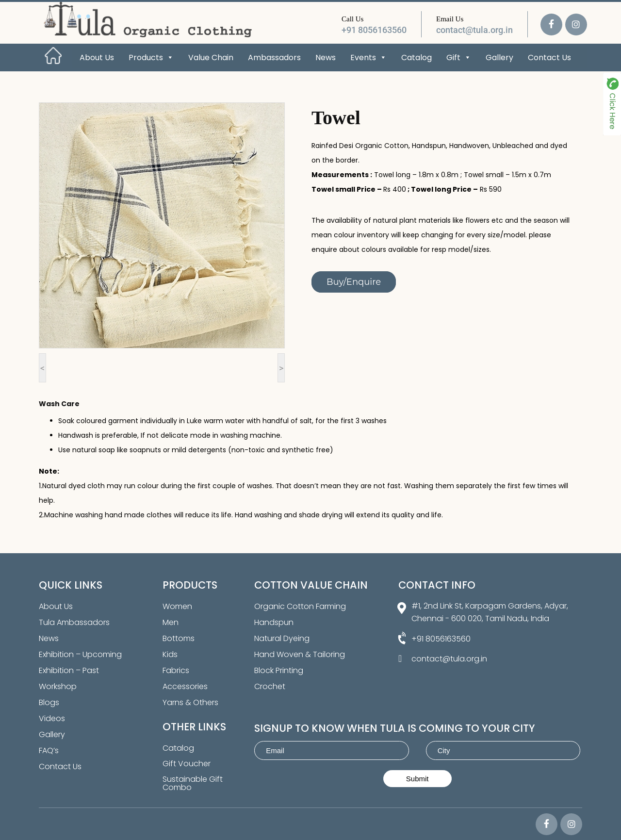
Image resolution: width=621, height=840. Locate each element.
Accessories (185, 686)
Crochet (270, 686)
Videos (52, 718)
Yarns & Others (190, 702)
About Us (97, 58)
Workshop (58, 686)
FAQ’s (49, 750)
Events (368, 58)
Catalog (417, 58)
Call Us (352, 19)
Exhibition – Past (69, 670)
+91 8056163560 (374, 30)
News (326, 58)
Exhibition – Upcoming (80, 654)
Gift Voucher (187, 764)
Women (177, 606)
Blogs (49, 702)
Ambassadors (274, 58)
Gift (459, 58)
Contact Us (549, 58)
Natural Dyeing (282, 638)
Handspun (274, 622)
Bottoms (179, 638)
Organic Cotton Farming (300, 606)
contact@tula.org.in (474, 30)
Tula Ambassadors (74, 622)
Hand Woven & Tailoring (300, 654)
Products (151, 58)
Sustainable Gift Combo (193, 783)
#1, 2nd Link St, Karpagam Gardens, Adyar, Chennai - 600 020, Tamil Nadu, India (490, 612)
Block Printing (279, 670)
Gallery (499, 58)
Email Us (450, 19)
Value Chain (211, 58)
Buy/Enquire (354, 282)
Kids (170, 654)
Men (171, 622)
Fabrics (176, 670)
